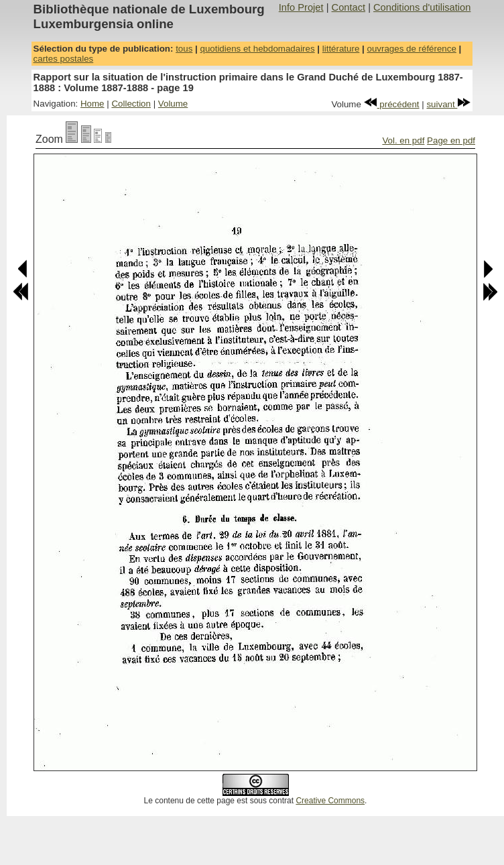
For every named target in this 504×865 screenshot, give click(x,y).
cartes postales (64, 59)
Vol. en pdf (403, 140)
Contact (349, 7)
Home (92, 104)
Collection (131, 104)
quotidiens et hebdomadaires (257, 49)
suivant (448, 104)
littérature (341, 49)
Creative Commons (330, 801)
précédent (392, 104)
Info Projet (301, 7)
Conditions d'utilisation (422, 7)
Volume (173, 104)
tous (184, 49)
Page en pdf (451, 140)
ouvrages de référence (411, 49)
